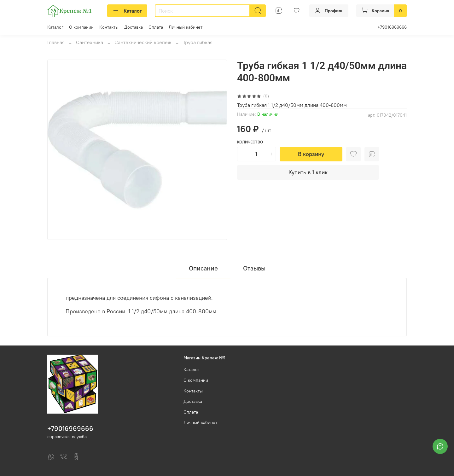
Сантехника (90, 42)
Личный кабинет (186, 27)
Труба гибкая (198, 42)
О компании (81, 27)
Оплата (156, 27)
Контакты (109, 27)
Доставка (134, 27)
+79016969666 (392, 27)
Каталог (127, 11)
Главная (56, 42)
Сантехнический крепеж (143, 42)
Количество (250, 142)
